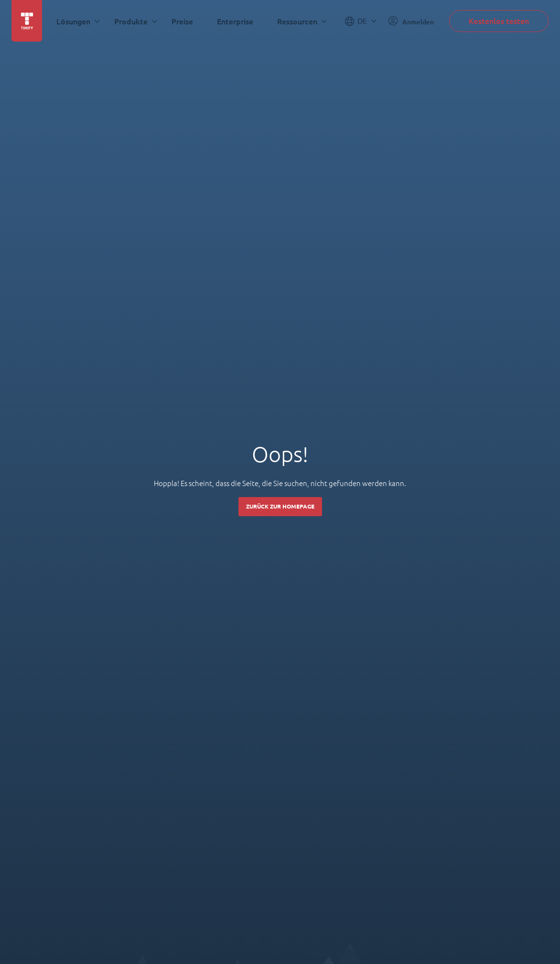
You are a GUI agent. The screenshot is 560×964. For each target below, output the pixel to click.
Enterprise (235, 21)
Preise (182, 21)
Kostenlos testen (499, 21)
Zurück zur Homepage (280, 506)
